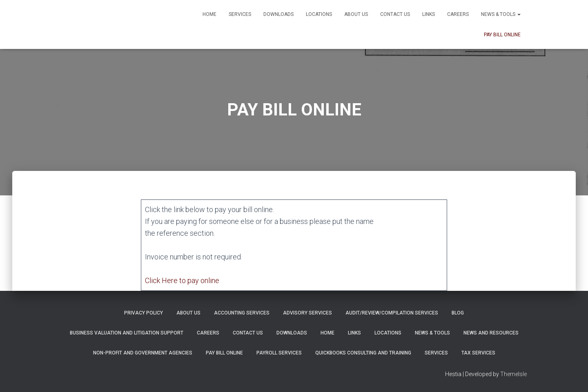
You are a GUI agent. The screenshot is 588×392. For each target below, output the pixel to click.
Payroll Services (279, 353)
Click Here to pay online (182, 280)
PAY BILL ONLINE (502, 35)
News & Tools (501, 14)
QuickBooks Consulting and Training (363, 353)
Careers (458, 14)
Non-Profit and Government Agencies (143, 353)
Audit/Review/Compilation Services (392, 313)
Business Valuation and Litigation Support (127, 333)
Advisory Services (307, 313)
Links (429, 14)
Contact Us (395, 14)
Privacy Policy (144, 313)
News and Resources (491, 333)
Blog (458, 313)
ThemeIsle (513, 374)
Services (240, 14)
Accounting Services (242, 313)
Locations (319, 14)
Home (209, 14)
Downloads (278, 14)
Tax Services (478, 353)
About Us (356, 14)
